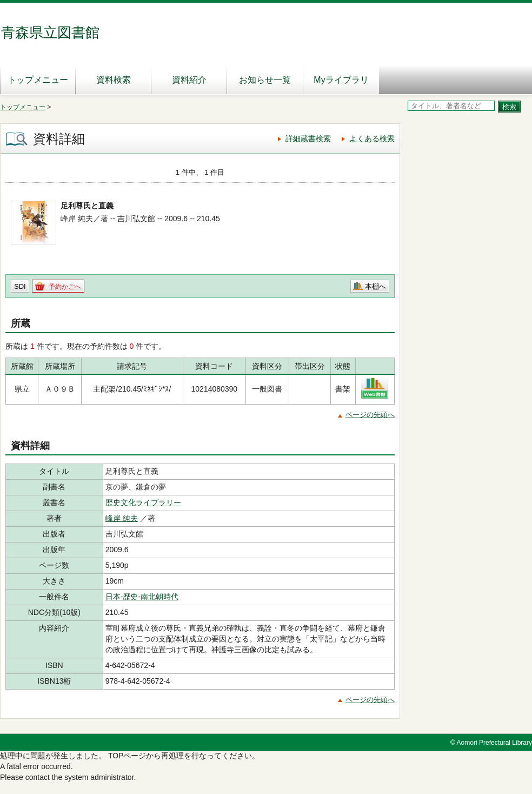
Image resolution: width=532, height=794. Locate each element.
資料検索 (114, 80)
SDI (20, 286)
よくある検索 (372, 138)
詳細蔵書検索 (308, 138)
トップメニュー (38, 80)
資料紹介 (189, 80)
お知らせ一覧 (265, 80)
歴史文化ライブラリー (143, 502)
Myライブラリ (341, 80)
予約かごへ (65, 287)
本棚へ (375, 286)
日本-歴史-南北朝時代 (142, 597)
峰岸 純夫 (122, 518)
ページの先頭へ (370, 415)
